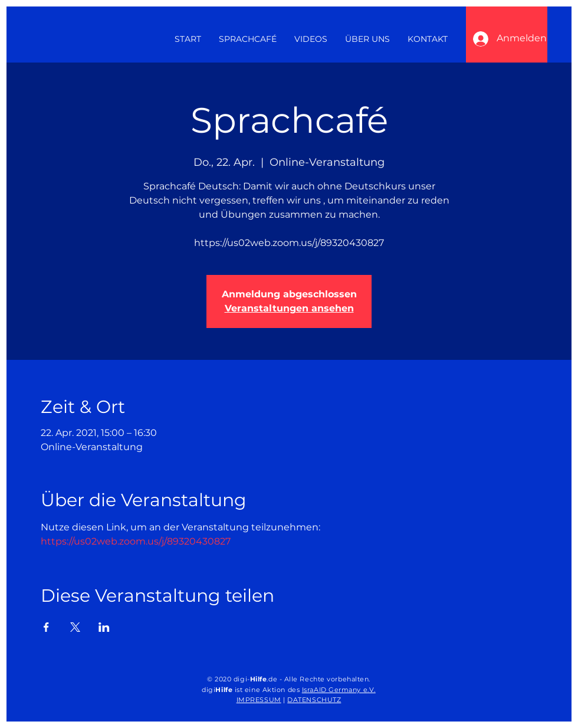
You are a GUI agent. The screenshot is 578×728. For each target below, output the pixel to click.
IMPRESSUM (259, 700)
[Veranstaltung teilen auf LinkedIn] (104, 627)
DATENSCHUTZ (314, 700)
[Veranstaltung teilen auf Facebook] (46, 627)
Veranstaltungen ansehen (289, 308)
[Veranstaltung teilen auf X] (75, 627)
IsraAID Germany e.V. (339, 690)
